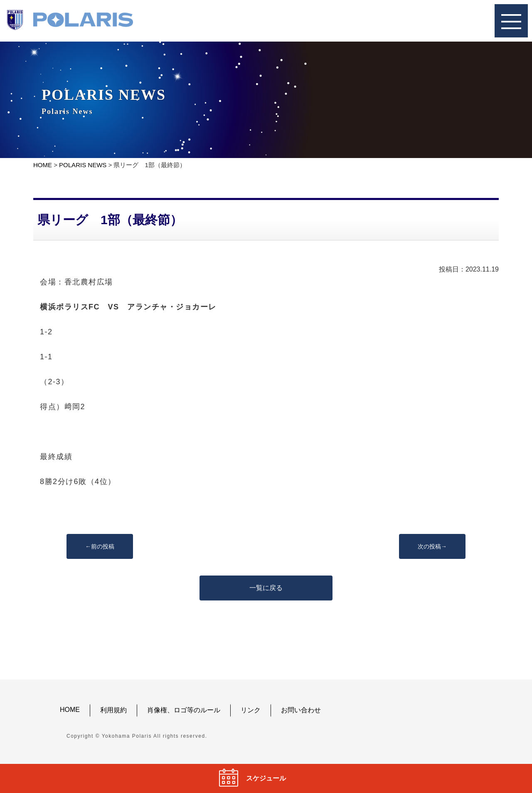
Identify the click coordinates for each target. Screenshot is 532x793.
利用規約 (113, 710)
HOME (43, 165)
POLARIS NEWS (83, 165)
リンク (251, 710)
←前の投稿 (100, 546)
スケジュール (266, 778)
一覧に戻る (266, 588)
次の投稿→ (432, 546)
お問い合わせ (301, 710)
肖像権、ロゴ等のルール (184, 710)
